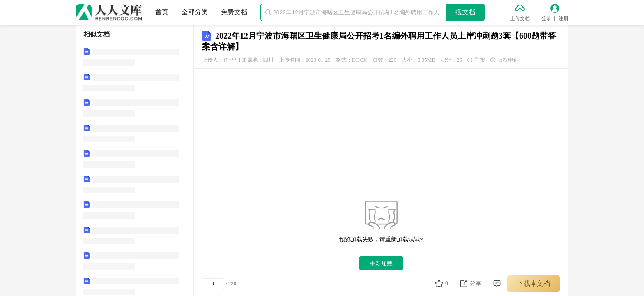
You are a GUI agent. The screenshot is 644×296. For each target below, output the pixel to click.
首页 (162, 12)
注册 (563, 18)
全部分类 (195, 12)
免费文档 (234, 12)
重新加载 (381, 264)
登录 (546, 18)
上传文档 (520, 18)
